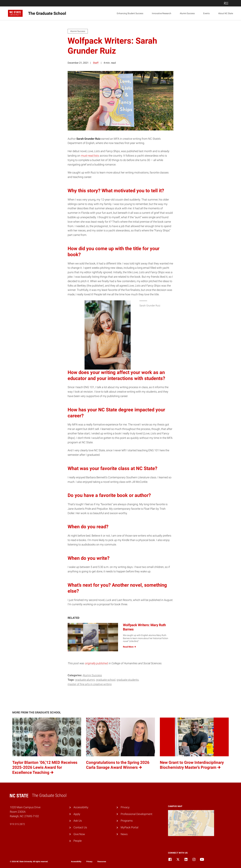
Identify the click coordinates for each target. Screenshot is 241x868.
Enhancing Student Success (130, 13)
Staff (96, 63)
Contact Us (80, 827)
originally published (96, 663)
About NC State (226, 13)
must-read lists (90, 156)
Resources (102, 862)
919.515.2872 (17, 824)
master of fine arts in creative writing (90, 684)
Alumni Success (187, 13)
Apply (77, 814)
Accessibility (81, 807)
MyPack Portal (129, 827)
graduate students (128, 680)
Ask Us (78, 821)
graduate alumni (85, 680)
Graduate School (106, 680)
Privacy (125, 807)
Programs (127, 821)
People (78, 841)
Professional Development (136, 814)
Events (206, 13)
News (124, 834)
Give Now (79, 834)
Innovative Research (162, 13)
